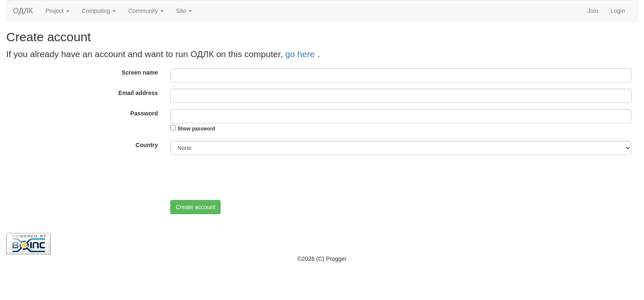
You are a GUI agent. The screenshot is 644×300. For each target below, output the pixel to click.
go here (301, 54)
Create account (195, 207)
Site (184, 11)
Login (618, 11)
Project (57, 11)
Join (593, 11)
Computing (99, 11)
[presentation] (234, 177)
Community (146, 11)
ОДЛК (23, 11)
